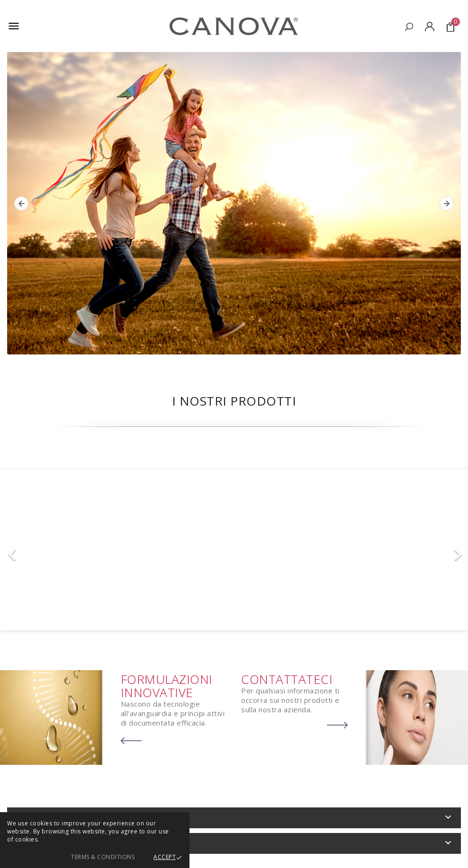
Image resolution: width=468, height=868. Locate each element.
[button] (35, 550)
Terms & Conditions (103, 857)
